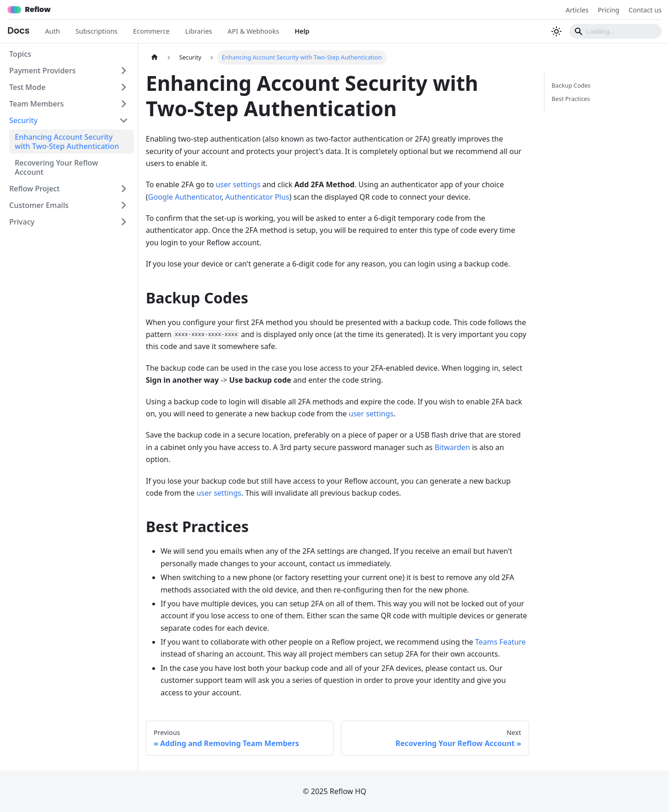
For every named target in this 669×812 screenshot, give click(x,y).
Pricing (609, 10)
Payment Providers (42, 71)
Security (24, 120)
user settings (238, 184)
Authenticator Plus (257, 197)
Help (302, 31)
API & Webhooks (253, 31)
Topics (20, 54)
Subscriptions (96, 31)
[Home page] (155, 57)
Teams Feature (501, 642)
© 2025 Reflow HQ (334, 791)
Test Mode (27, 87)
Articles (577, 10)
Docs (18, 31)
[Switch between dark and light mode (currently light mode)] (556, 31)
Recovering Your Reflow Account (56, 167)
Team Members (36, 104)
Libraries (199, 31)
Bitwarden (452, 447)
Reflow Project (34, 189)
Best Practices (571, 99)
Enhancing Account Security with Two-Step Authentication (67, 142)
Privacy (22, 222)
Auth (53, 31)
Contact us (645, 10)
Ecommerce (151, 31)
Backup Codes (571, 85)
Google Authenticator (185, 197)
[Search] (615, 31)
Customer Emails (39, 205)
